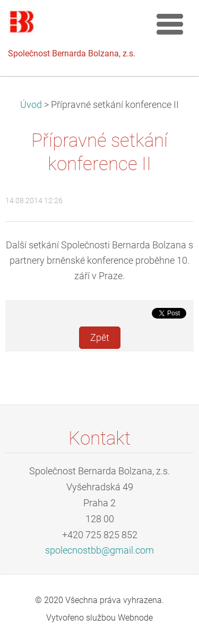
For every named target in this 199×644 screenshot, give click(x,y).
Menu (170, 24)
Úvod (31, 105)
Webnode (135, 618)
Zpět (100, 338)
